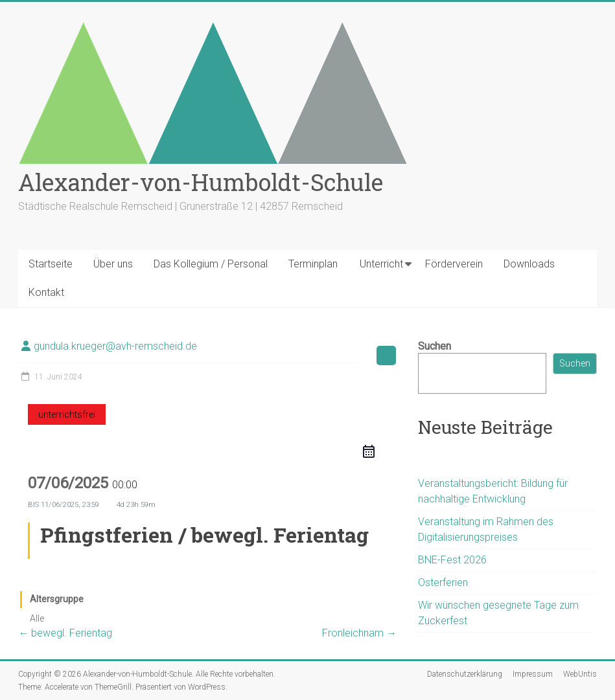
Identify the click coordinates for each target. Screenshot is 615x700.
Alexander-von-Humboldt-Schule (201, 182)
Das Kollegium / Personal (211, 264)
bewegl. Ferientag (65, 633)
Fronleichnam (359, 633)
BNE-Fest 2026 (452, 560)
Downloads (529, 264)
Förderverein (454, 264)
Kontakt (46, 292)
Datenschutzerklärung (465, 674)
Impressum (533, 674)
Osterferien (443, 582)
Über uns (113, 264)
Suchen (435, 346)
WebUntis (580, 674)
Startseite (51, 264)
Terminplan (313, 264)
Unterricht (381, 264)
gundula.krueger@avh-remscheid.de (115, 346)
